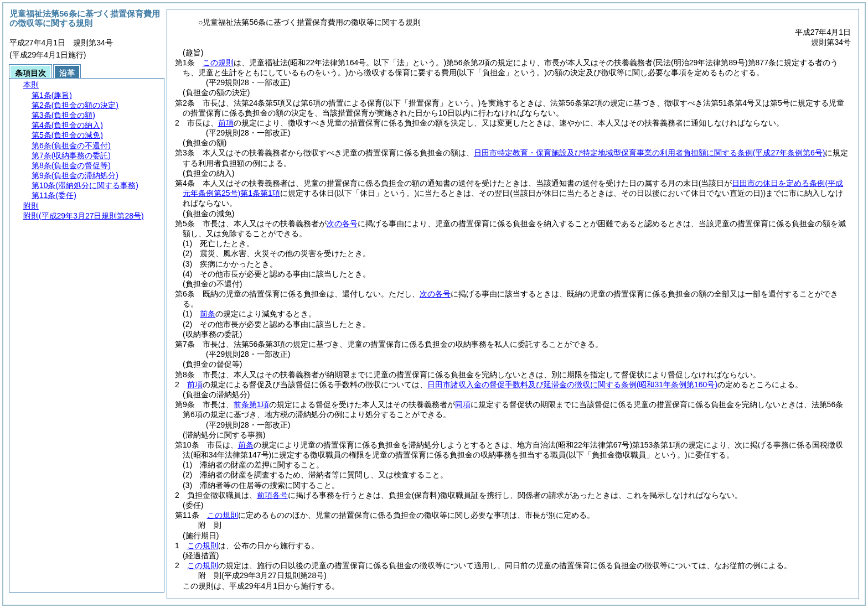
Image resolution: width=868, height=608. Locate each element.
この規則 (218, 63)
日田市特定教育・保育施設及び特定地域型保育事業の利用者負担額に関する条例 (650, 153)
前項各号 (272, 495)
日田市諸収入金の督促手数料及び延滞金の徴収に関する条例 (572, 384)
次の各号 (342, 224)
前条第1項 (251, 404)
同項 (463, 404)
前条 (208, 314)
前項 (226, 123)
